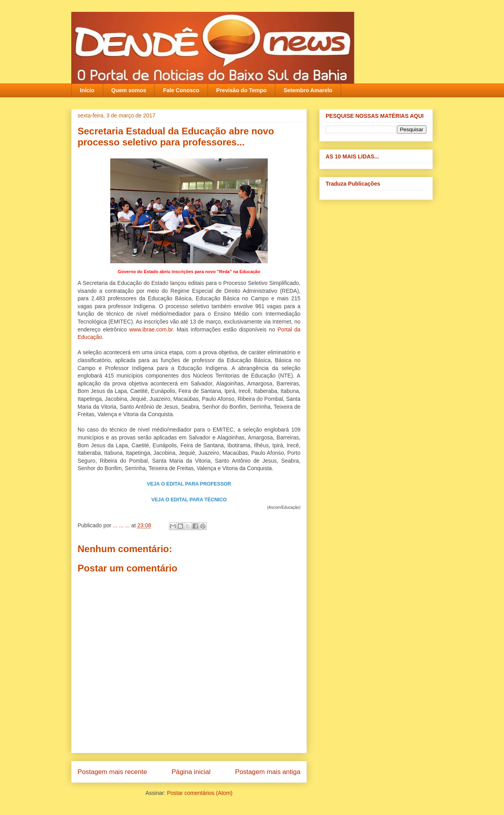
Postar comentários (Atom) (200, 793)
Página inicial (191, 772)
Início (87, 90)
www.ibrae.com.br (151, 329)
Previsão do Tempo (241, 90)
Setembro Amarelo (308, 90)
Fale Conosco (181, 90)
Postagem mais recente (112, 772)
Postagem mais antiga (268, 772)
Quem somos (129, 90)
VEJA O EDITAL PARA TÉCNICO (189, 500)
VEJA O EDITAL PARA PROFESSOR (189, 484)
